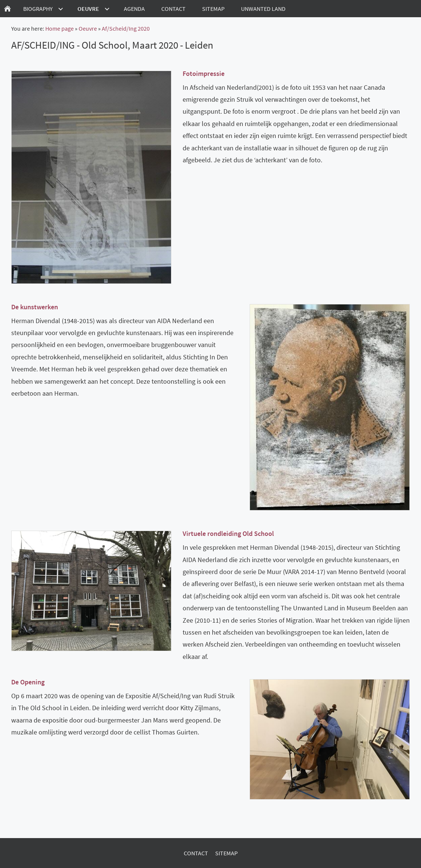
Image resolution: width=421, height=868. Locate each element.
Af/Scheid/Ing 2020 (126, 28)
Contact (196, 853)
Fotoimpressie (204, 73)
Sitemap (226, 853)
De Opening (28, 682)
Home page (60, 28)
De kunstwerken (35, 307)
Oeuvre (88, 28)
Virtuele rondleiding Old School (228, 533)
